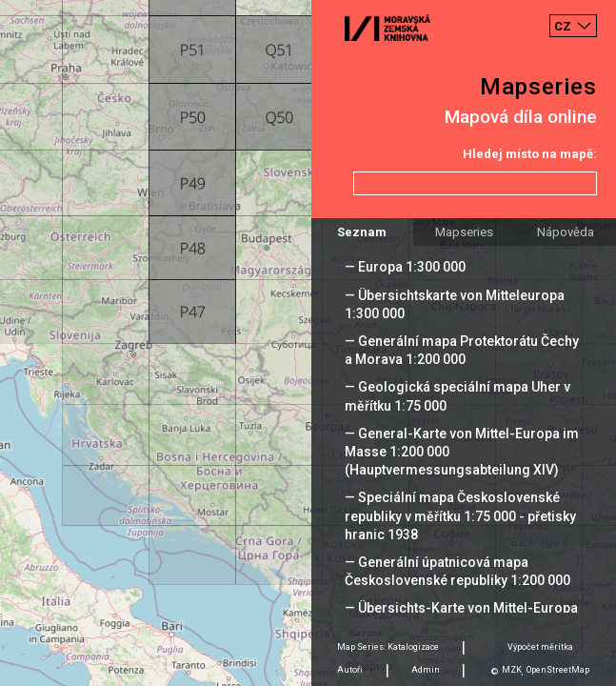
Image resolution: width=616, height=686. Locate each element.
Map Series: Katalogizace (388, 647)
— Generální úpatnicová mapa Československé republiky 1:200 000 (457, 571)
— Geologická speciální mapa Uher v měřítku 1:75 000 (457, 396)
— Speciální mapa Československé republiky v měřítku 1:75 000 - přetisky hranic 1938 (460, 515)
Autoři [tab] (350, 670)
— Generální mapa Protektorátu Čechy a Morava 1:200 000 (462, 350)
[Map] (308, 343)
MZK (512, 670)
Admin (426, 670)
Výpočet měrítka (540, 647)
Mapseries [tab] (464, 232)
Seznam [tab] (362, 232)
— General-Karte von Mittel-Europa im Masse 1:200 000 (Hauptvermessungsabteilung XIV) (462, 452)
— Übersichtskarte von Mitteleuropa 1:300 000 (455, 304)
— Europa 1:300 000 (405, 267)
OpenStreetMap (558, 670)
